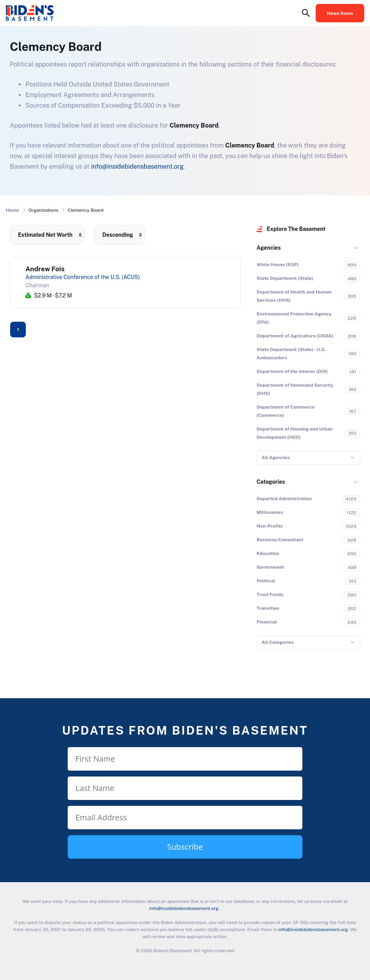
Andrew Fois (45, 269)
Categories (271, 482)
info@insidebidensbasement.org (137, 167)
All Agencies (276, 458)
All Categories (277, 642)
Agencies (269, 248)
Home (13, 210)
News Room (340, 13)
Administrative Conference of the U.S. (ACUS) (83, 277)
